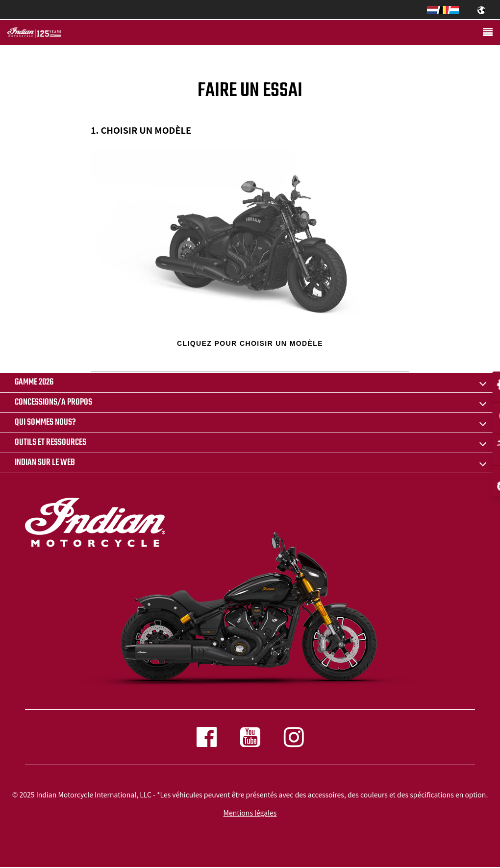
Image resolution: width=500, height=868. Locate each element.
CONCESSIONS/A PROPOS (53, 402)
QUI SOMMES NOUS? (45, 422)
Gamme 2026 (34, 382)
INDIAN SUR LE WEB (45, 463)
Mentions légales (250, 813)
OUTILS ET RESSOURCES (50, 443)
